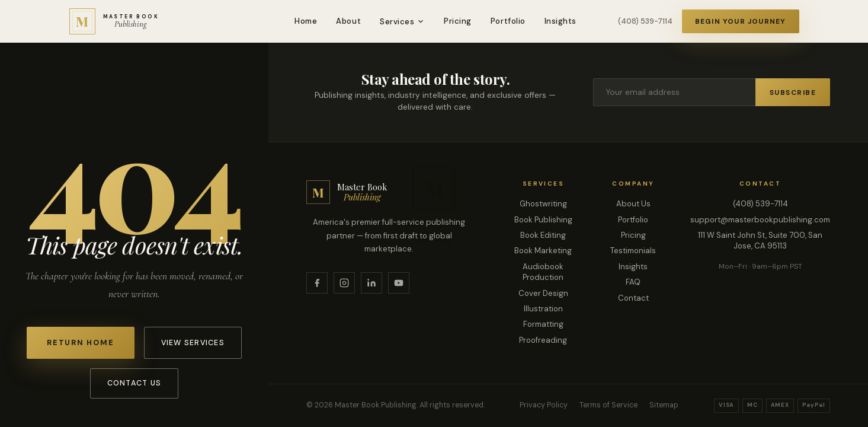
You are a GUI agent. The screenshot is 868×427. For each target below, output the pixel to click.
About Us (633, 204)
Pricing (458, 21)
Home (306, 21)
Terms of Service (608, 405)
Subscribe (793, 93)
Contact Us (134, 383)
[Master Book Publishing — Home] (114, 21)
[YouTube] (399, 283)
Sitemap (664, 405)
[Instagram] (344, 283)
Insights (560, 21)
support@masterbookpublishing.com (760, 220)
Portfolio (508, 21)
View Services (193, 343)
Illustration (543, 309)
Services (402, 22)
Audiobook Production (543, 272)
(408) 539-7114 (645, 21)
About (348, 21)
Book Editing (543, 235)
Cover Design (543, 293)
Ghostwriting (543, 204)
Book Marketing (543, 251)
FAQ (633, 282)
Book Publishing (543, 220)
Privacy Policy (544, 405)
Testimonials (633, 251)
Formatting (543, 324)
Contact (633, 298)
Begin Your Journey (741, 21)
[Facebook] (317, 283)
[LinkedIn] (371, 283)
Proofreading (543, 340)
